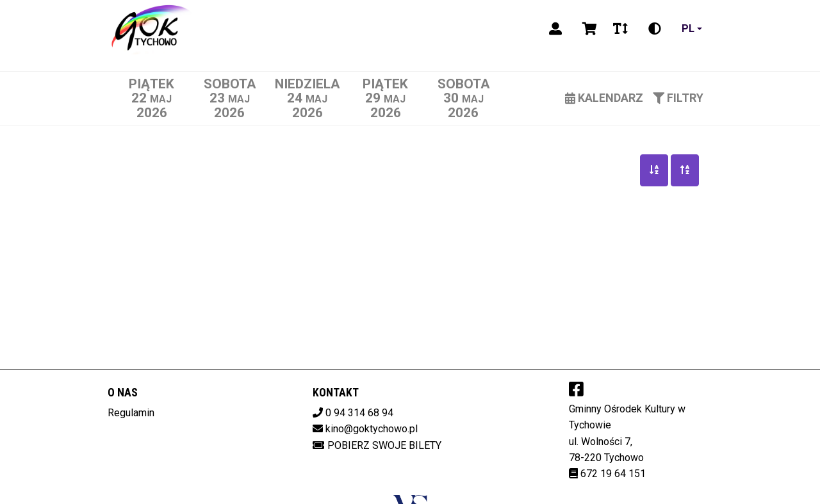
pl (688, 28)
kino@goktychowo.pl (372, 429)
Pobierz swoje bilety (377, 445)
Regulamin (131, 413)
